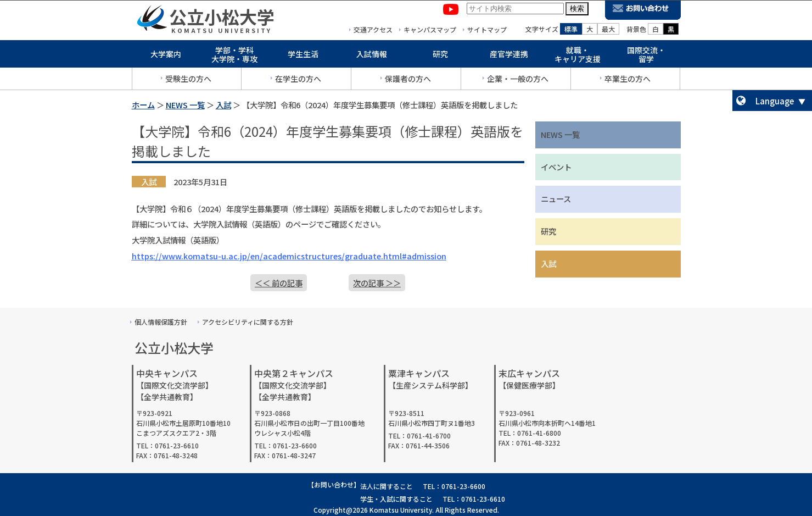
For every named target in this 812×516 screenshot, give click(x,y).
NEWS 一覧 (185, 105)
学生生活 (303, 56)
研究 (440, 56)
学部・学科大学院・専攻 (234, 57)
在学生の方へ (298, 81)
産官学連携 (509, 56)
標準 (571, 31)
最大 (608, 31)
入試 (223, 105)
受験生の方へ (188, 81)
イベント (556, 167)
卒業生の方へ (628, 81)
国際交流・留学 (646, 57)
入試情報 (372, 56)
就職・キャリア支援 (578, 57)
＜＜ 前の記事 (279, 283)
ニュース (556, 199)
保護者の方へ (408, 81)
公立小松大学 (222, 19)
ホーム (143, 105)
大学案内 (166, 56)
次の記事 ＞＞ (377, 283)
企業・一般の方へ (518, 81)
